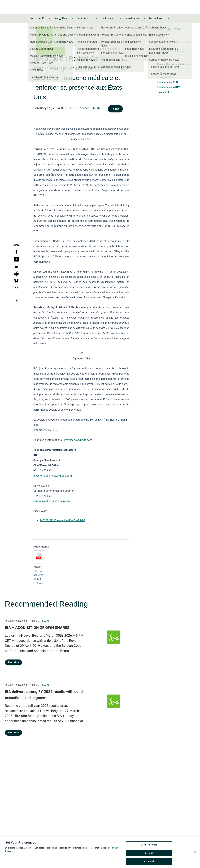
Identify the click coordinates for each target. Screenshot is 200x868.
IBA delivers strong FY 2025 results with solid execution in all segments (44, 695)
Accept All (149, 863)
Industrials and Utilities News (133, 18)
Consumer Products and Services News (38, 18)
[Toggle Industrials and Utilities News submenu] (145, 18)
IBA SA (95, 108)
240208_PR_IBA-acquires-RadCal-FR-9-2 (63, 520)
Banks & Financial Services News (85, 18)
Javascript (163, 92)
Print (160, 72)
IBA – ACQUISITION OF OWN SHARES (37, 628)
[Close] (195, 854)
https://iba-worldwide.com (172, 52)
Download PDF (165, 77)
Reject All (149, 855)
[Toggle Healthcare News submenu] (121, 18)
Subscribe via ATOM (169, 87)
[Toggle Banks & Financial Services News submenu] (96, 18)
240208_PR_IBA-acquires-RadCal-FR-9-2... (39, 575)
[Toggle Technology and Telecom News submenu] (169, 18)
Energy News (61, 18)
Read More (13, 662)
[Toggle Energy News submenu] (72, 18)
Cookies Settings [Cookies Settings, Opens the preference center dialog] (149, 846)
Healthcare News (109, 18)
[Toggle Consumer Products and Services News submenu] (50, 18)
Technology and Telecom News (157, 18)
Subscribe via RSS (167, 82)
